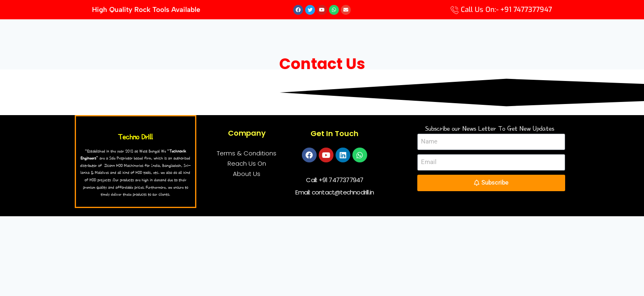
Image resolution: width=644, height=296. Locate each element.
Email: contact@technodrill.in (335, 193)
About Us (247, 174)
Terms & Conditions (247, 154)
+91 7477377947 (341, 180)
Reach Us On (247, 164)
